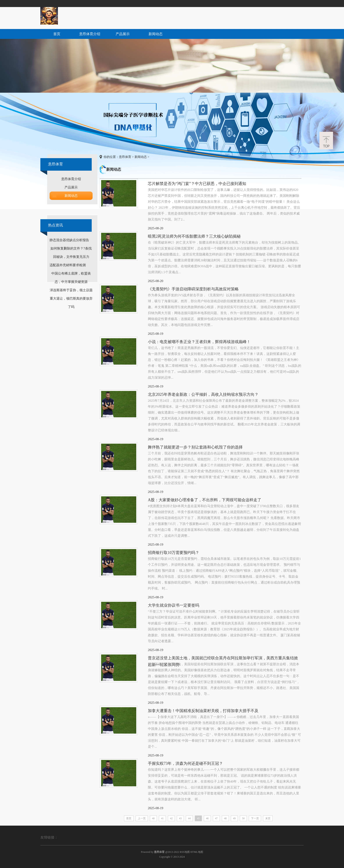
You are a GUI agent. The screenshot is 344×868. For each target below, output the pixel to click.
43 (180, 818)
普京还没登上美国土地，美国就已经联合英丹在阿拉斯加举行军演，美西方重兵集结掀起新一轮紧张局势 (223, 659)
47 (216, 818)
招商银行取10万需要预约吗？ (174, 553)
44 (189, 818)
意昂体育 (125, 157)
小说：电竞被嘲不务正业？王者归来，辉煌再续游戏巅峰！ (199, 342)
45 (198, 818)
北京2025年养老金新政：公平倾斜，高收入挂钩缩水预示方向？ (203, 394)
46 (207, 818)
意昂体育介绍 (90, 34)
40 (153, 818)
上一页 (142, 818)
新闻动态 (156, 34)
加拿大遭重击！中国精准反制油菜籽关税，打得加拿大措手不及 (203, 711)
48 (225, 818)
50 (243, 818)
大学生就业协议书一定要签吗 (174, 605)
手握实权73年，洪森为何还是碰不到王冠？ (185, 763)
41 (162, 818)
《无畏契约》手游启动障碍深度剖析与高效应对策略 (193, 289)
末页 (268, 818)
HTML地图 (197, 852)
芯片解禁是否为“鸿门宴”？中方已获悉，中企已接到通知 (197, 184)
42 (171, 818)
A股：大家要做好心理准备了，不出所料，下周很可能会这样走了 (205, 500)
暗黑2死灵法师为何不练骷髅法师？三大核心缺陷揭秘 (194, 236)
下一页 (255, 818)
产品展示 (123, 34)
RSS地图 (185, 852)
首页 (57, 34)
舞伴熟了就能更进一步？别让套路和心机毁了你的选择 (195, 447)
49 (234, 818)
